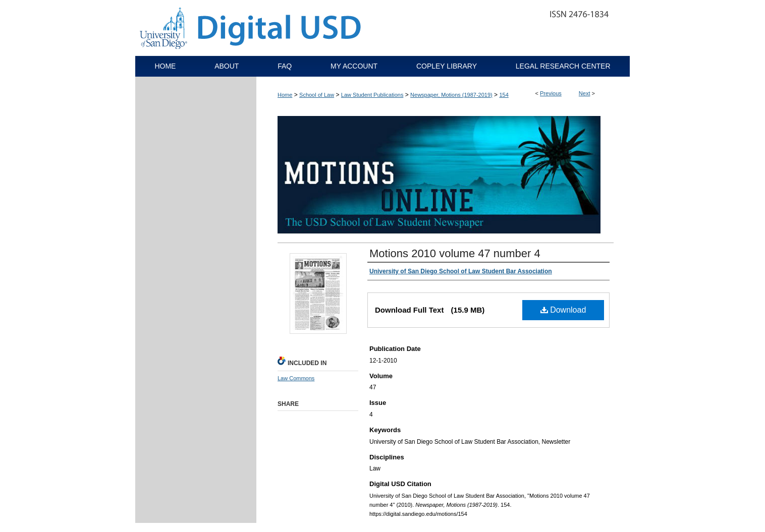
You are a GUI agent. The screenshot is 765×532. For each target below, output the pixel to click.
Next (585, 93)
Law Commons (296, 378)
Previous (551, 93)
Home (285, 95)
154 (504, 95)
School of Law (317, 95)
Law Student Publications (372, 95)
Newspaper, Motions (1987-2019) (451, 95)
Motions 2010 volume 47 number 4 (455, 253)
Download (563, 310)
